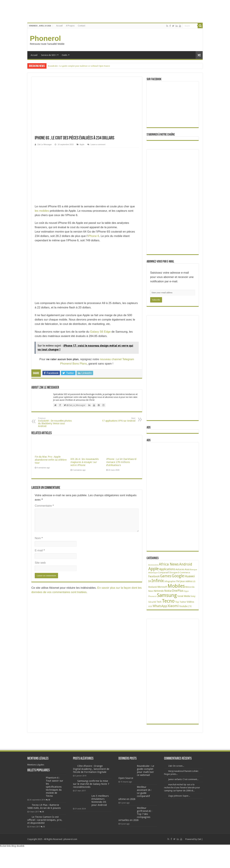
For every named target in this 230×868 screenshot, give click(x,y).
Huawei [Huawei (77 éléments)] (190, 576)
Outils (65, 55)
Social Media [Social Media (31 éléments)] (184, 596)
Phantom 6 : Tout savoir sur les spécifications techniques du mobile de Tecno (55, 787)
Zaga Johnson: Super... (179, 796)
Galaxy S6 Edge (100, 332)
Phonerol (45, 38)
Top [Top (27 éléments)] (177, 602)
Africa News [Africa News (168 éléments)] (169, 564)
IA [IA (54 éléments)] (150, 581)
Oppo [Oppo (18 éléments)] (186, 591)
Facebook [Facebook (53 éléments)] (154, 576)
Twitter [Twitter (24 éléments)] (183, 602)
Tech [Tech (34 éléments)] (159, 602)
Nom (39, 538)
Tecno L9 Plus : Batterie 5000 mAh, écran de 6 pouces (44, 806)
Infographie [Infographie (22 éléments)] (170, 581)
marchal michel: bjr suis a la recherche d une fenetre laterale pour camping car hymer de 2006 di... (182, 788)
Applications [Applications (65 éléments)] (167, 569)
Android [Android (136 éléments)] (186, 564)
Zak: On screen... (176, 766)
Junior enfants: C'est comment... (183, 779)
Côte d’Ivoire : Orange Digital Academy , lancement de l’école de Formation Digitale (91, 769)
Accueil (59, 26)
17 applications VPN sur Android (118, 420)
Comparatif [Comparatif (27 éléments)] (164, 572)
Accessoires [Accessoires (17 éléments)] (153, 565)
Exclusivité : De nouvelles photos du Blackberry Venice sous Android (55, 422)
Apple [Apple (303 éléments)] (154, 569)
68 (49, 800)
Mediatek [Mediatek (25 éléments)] (153, 587)
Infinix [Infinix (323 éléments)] (158, 581)
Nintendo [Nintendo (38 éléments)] (159, 591)
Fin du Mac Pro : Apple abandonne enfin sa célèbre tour (51, 460)
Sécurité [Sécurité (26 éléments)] (152, 602)
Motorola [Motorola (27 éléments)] (190, 587)
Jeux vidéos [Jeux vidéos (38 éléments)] (186, 581)
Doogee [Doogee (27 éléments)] (174, 572)
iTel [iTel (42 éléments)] (178, 581)
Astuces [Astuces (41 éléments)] (180, 569)
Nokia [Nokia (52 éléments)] (168, 591)
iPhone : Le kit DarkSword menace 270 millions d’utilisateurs (121, 462)
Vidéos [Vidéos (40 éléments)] (190, 602)
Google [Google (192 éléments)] (178, 576)
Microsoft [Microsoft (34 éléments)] (162, 587)
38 (43, 812)
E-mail (40, 550)
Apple (82, 144)
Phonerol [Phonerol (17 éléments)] (152, 596)
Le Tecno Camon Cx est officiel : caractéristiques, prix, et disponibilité (45, 820)
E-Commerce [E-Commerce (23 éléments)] (184, 573)
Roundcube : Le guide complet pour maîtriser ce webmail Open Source (79, 66)
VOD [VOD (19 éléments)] (150, 606)
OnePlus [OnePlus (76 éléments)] (177, 591)
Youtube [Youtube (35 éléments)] (183, 606)
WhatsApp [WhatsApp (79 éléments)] (160, 606)
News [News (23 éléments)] (151, 591)
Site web (40, 563)
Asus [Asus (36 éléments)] (187, 569)
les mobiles (42, 211)
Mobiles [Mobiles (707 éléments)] (176, 586)
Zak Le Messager (45, 144)
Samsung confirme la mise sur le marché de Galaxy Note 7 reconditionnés (91, 784)
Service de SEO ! (49, 55)
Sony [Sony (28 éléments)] (193, 596)
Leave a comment (98, 144)
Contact (82, 26)
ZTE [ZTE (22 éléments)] (190, 606)
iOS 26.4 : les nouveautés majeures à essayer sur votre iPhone (85, 462)
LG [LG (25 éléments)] (194, 581)
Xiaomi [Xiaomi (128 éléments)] (173, 606)
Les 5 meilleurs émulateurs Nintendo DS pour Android (100, 800)
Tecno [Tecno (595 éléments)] (168, 601)
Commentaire (44, 506)
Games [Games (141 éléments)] (166, 576)
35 (44, 827)
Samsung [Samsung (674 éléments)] (167, 595)
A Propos (70, 26)
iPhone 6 (94, 236)
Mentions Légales (36, 765)
